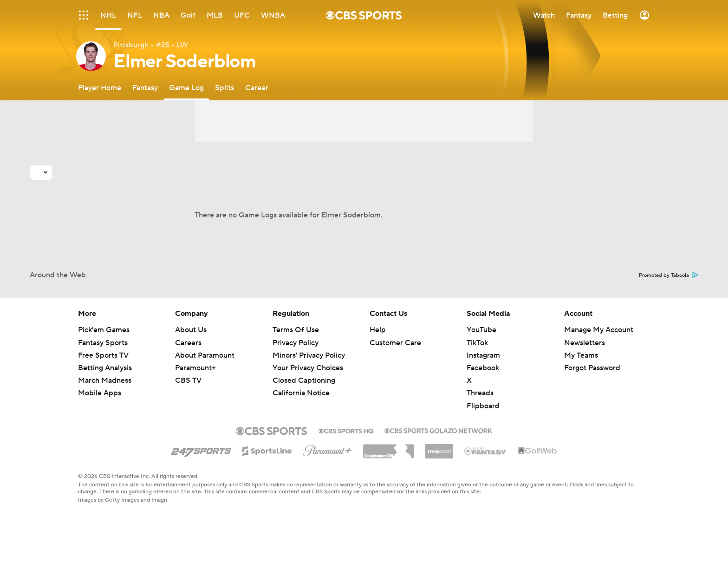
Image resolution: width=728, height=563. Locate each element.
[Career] (257, 88)
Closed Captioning (304, 380)
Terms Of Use (296, 330)
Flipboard (483, 406)
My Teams (581, 355)
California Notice (301, 393)
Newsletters (585, 343)
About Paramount (205, 355)
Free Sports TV (103, 355)
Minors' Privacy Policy (309, 355)
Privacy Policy (296, 343)
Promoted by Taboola (669, 275)
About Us (191, 330)
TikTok (477, 343)
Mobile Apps (100, 393)
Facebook (483, 368)
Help (378, 330)
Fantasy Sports (103, 343)
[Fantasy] (145, 88)
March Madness (105, 380)
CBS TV (188, 380)
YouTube (481, 330)
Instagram (483, 355)
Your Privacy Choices (308, 368)
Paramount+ (195, 368)
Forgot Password (592, 368)
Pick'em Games (104, 330)
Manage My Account (599, 330)
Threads (480, 393)
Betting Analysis (105, 368)
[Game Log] (186, 88)
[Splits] (224, 88)
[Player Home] (100, 88)
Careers (188, 343)
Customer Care (395, 343)
